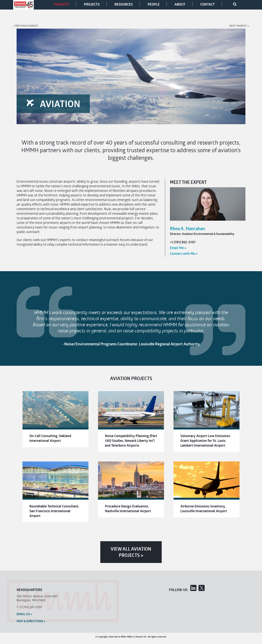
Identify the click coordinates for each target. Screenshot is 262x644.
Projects (92, 4)
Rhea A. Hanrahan (187, 229)
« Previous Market (26, 26)
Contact (207, 4)
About (180, 4)
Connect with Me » (184, 254)
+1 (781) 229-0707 (31, 607)
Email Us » (24, 614)
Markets (61, 4)
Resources (124, 4)
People (154, 4)
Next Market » (239, 26)
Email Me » (178, 248)
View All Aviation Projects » (131, 552)
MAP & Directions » (31, 621)
